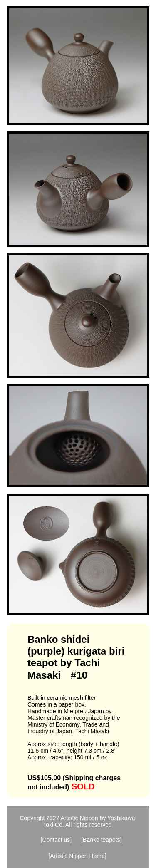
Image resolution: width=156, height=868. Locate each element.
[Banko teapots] (101, 840)
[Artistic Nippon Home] (77, 856)
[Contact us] (56, 840)
